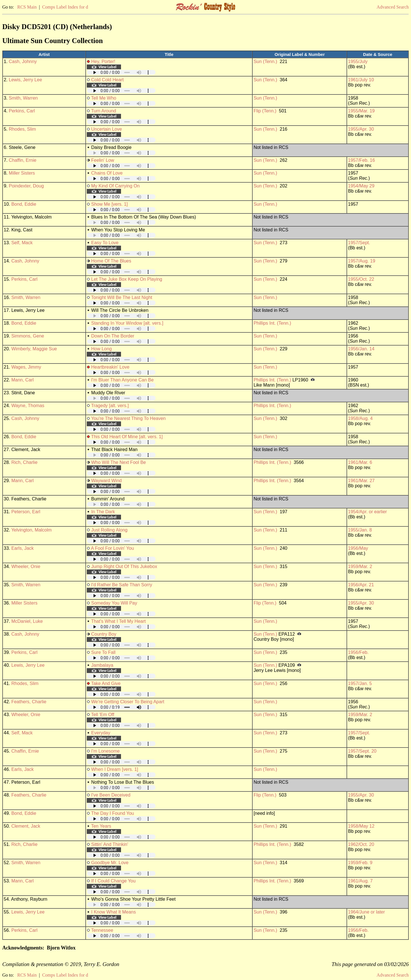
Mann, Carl (23, 380)
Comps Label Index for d (65, 7)
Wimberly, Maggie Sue (34, 349)
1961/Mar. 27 (361, 481)
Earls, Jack (23, 548)
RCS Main (27, 7)
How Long (101, 349)
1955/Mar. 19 (361, 111)
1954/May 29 (361, 186)
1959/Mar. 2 (360, 566)
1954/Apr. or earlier (367, 512)
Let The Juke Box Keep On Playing (127, 279)
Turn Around (103, 111)
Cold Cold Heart (107, 80)
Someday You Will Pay (114, 603)
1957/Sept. (359, 243)
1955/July (358, 61)
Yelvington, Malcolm (31, 530)
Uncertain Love (106, 129)
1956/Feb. (358, 652)
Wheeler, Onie (26, 566)
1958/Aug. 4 (360, 418)
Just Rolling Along (109, 530)
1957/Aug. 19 (361, 261)
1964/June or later (366, 912)
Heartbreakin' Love (110, 367)
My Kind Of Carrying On (115, 186)
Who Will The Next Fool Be (118, 462)
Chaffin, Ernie (23, 160)
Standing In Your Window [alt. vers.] (127, 323)
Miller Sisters (22, 173)
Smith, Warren (23, 98)
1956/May (358, 548)
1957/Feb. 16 (361, 160)
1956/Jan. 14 (361, 349)
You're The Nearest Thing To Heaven (128, 418)
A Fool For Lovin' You (113, 548)
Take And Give (106, 683)
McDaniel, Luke (27, 621)
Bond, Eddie (24, 204)
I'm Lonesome (105, 751)
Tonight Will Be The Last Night (122, 297)
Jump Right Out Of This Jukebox (124, 566)
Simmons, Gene (28, 336)
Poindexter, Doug (26, 186)
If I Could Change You (113, 881)
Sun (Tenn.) (265, 61)
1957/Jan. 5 (360, 683)
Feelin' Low (102, 160)
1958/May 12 (361, 826)
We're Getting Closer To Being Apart (128, 702)
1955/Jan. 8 (360, 530)
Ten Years (101, 826)
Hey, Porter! (103, 61)
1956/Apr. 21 (361, 585)
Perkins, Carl (22, 111)
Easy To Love (105, 243)
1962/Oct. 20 (361, 844)
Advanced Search (393, 7)
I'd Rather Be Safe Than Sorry (122, 585)
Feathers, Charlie (29, 702)
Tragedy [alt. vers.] (110, 406)
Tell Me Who (104, 98)
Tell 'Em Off (103, 715)
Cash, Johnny (23, 61)
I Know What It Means (113, 912)
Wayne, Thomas (28, 406)
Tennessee (102, 930)
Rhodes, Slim (22, 129)
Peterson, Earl (26, 512)
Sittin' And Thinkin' (109, 844)
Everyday (101, 733)
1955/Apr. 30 (361, 129)
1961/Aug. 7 (360, 881)
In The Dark (103, 512)
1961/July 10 (361, 80)
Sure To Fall (103, 652)
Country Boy (104, 634)
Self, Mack (22, 243)
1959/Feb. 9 (360, 863)
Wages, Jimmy (26, 367)
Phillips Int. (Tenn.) (272, 323)
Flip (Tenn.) (265, 111)
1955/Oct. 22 (361, 279)
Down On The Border (113, 336)
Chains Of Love (107, 173)
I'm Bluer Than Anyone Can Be (122, 380)
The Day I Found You (112, 813)
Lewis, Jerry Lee (26, 80)
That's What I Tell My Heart (118, 621)
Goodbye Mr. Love (110, 863)
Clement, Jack (26, 826)
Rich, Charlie (25, 462)
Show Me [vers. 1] (109, 204)
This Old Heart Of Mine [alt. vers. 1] (127, 437)
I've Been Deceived (111, 795)
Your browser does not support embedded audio (121, 72)
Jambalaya (102, 665)
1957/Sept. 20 (362, 751)
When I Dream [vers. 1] (115, 769)
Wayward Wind (106, 481)
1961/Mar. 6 (360, 462)
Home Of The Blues (111, 261)
